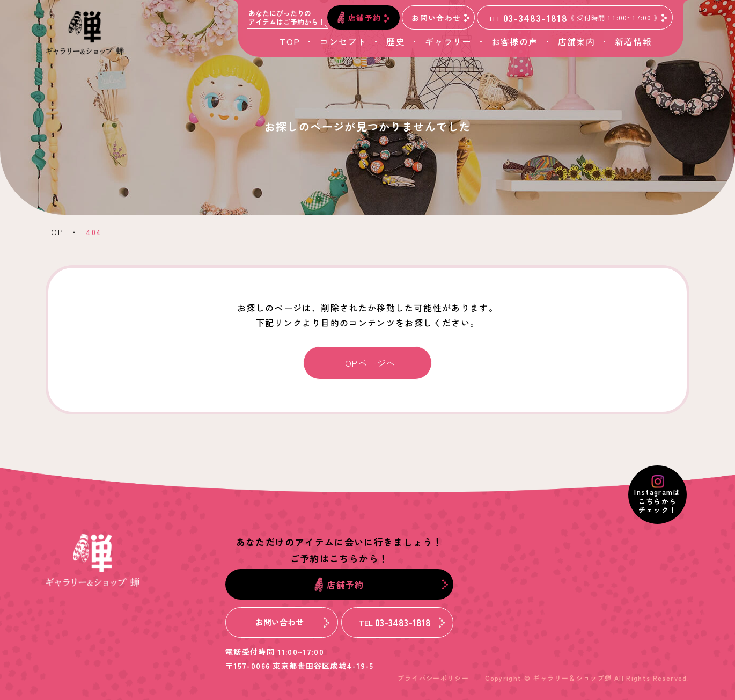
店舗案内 (576, 41)
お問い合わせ (440, 17)
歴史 (396, 41)
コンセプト (343, 41)
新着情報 (633, 41)
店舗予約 (363, 17)
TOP (290, 41)
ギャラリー (448, 41)
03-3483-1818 (578, 18)
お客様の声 (515, 41)
